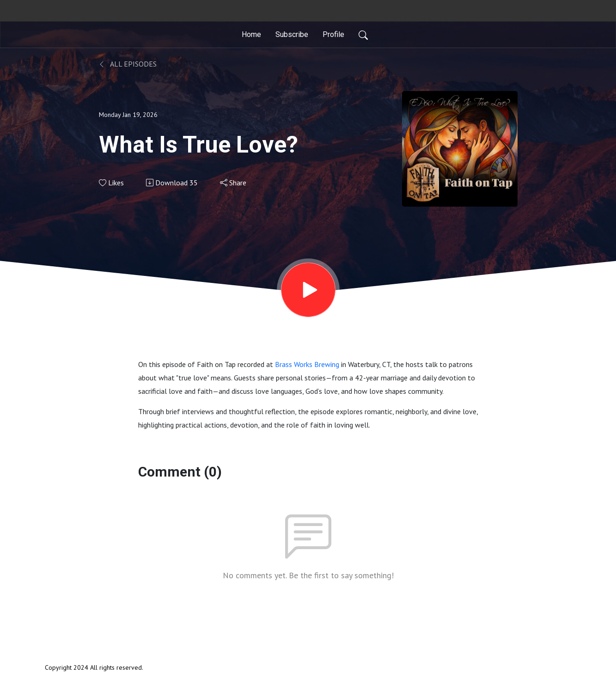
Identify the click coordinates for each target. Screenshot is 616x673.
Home (251, 34)
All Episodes (128, 64)
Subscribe (292, 34)
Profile (333, 34)
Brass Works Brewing (307, 364)
